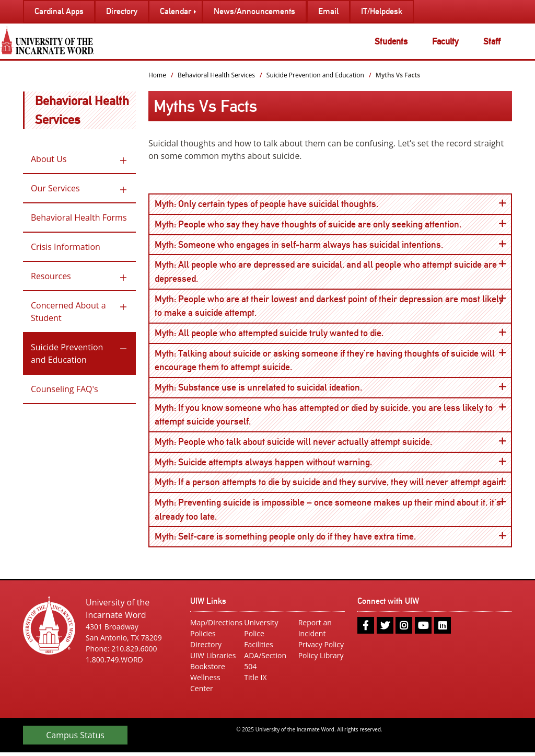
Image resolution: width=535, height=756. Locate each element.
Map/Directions (213, 626)
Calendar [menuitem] (176, 11)
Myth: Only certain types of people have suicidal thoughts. (330, 204)
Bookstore (208, 670)
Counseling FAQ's (65, 389)
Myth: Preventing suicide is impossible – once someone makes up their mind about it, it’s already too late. (330, 511)
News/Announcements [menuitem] (254, 11)
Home (157, 75)
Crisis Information (66, 247)
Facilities (258, 648)
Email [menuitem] (328, 11)
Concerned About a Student (68, 312)
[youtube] (423, 629)
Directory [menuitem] (122, 11)
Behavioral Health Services (216, 75)
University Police (261, 632)
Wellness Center (205, 686)
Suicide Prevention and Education (67, 353)
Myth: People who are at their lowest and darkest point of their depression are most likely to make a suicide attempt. (330, 306)
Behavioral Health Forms (79, 217)
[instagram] (404, 629)
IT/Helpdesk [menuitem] (382, 11)
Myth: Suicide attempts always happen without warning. (330, 464)
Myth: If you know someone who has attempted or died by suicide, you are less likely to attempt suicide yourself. (330, 416)
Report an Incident (315, 632)
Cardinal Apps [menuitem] (59, 11)
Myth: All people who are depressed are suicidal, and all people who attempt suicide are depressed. (330, 271)
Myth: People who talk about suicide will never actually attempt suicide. (330, 444)
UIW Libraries (213, 659)
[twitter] (385, 629)
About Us (49, 159)
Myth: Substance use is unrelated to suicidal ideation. (330, 389)
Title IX (255, 681)
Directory (206, 648)
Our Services (55, 188)
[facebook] (366, 629)
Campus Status (75, 739)
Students (391, 41)
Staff (492, 41)
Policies (203, 637)
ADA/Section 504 (265, 665)
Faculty (445, 41)
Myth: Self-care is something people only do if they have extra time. (330, 539)
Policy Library (321, 659)
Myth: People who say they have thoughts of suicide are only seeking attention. (330, 224)
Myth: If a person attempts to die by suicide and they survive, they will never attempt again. (333, 484)
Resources (51, 276)
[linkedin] (443, 629)
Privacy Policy (321, 648)
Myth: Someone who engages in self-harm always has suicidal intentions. (330, 244)
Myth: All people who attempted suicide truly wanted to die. (330, 334)
